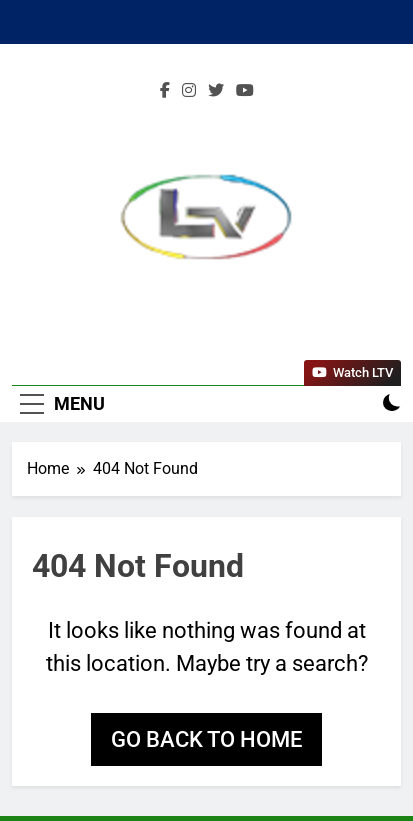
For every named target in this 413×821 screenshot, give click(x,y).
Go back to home (206, 739)
